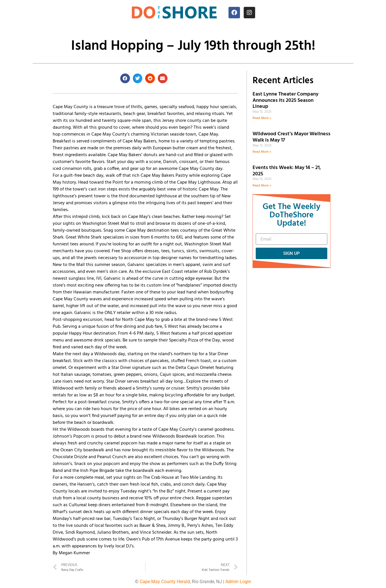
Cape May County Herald (165, 582)
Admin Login (238, 582)
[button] (125, 78)
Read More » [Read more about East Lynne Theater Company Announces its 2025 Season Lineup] (262, 118)
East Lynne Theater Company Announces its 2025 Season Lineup (285, 100)
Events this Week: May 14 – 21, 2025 (287, 171)
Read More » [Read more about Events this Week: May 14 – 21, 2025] (262, 186)
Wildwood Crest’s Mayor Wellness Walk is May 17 (292, 137)
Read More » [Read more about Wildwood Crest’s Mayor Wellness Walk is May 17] (262, 152)
